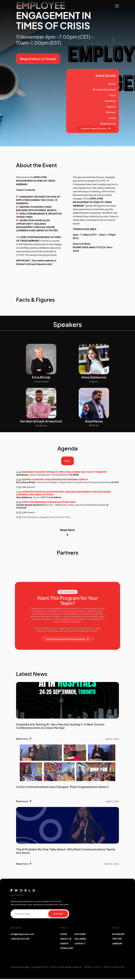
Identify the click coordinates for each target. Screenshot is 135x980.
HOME (64, 935)
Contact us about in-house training (67, 640)
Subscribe (58, 915)
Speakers (110, 101)
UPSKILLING (67, 949)
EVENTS (64, 944)
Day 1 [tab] (67, 461)
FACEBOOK (118, 935)
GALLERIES (80, 940)
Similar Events (108, 124)
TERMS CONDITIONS (114, 968)
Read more (24, 740)
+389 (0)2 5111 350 (20, 940)
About (112, 84)
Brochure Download (104, 89)
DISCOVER (80, 935)
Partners (111, 112)
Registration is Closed (38, 59)
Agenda (111, 107)
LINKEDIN (117, 944)
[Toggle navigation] (117, 6)
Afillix (27, 968)
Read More (67, 533)
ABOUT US (66, 940)
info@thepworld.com (22, 935)
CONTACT (80, 944)
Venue (112, 118)
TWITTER (117, 940)
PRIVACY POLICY (93, 968)
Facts (112, 95)
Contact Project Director (96, 128)
